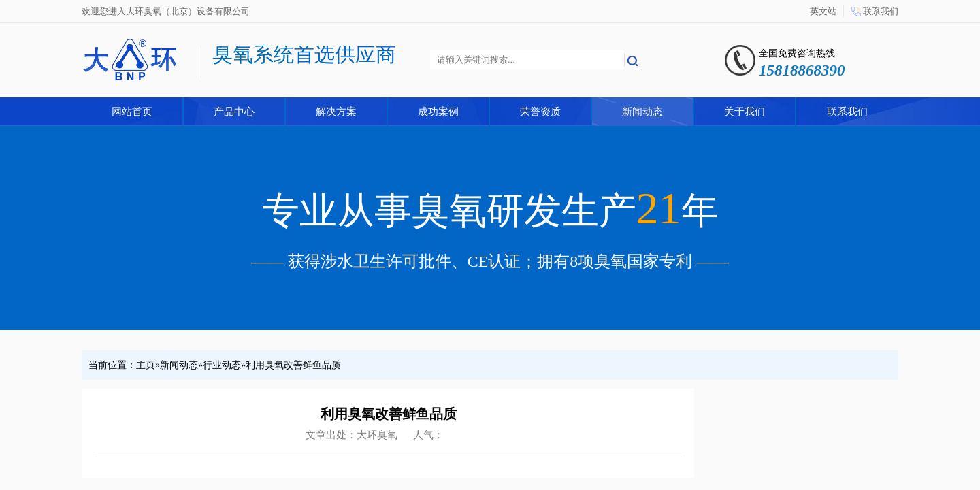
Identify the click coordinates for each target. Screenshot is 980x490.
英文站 (823, 11)
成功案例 (438, 112)
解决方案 (336, 112)
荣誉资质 (540, 112)
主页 (146, 365)
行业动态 (222, 365)
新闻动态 (642, 112)
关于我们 (745, 112)
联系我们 (881, 11)
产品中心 (234, 112)
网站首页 (132, 112)
